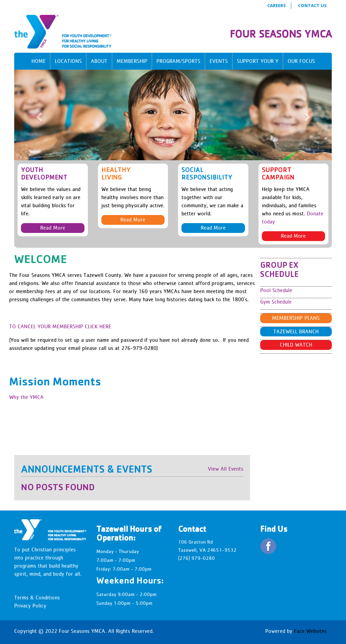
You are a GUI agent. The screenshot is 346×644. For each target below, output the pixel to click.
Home (39, 61)
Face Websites (310, 631)
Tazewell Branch (296, 331)
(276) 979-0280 (196, 558)
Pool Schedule (276, 290)
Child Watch (296, 345)
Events (219, 61)
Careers (277, 5)
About (99, 61)
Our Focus (301, 61)
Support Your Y (258, 61)
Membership (132, 61)
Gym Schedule (276, 302)
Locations (68, 61)
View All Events (226, 469)
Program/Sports (178, 61)
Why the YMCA (26, 397)
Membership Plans (296, 318)
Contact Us (312, 5)
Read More (53, 228)
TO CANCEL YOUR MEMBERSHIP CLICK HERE (60, 326)
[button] (38, 115)
